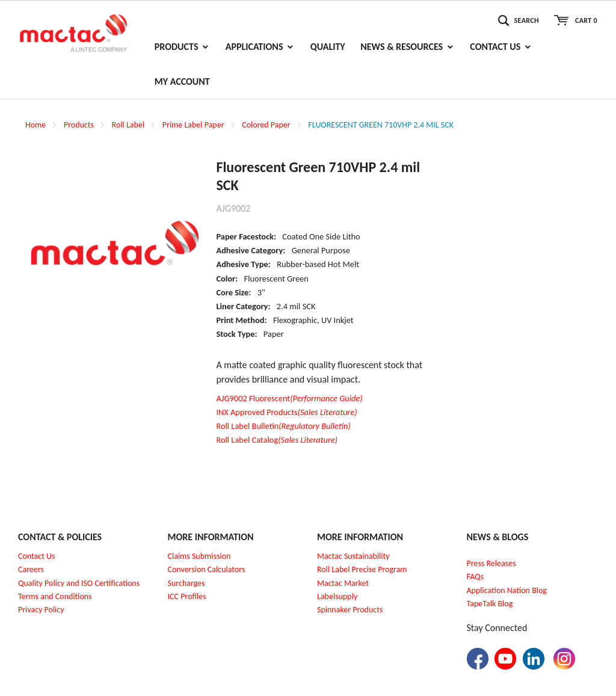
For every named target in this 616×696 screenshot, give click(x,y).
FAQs (476, 577)
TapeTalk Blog (490, 604)
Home (35, 125)
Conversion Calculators (207, 569)
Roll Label (128, 125)
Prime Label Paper (193, 125)
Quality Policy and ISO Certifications (79, 583)
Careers (31, 569)
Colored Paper (266, 125)
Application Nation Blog (507, 590)
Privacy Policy (41, 610)
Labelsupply (337, 596)
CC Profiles (188, 596)
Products (79, 125)
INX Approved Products (286, 412)
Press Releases (491, 563)
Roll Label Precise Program (362, 569)
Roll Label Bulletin (283, 426)
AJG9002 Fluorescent (289, 398)
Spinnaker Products (350, 610)
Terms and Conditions (55, 596)
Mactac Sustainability (353, 556)
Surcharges (186, 583)
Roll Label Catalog (277, 440)
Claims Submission (199, 556)
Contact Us (37, 556)
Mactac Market (343, 583)
